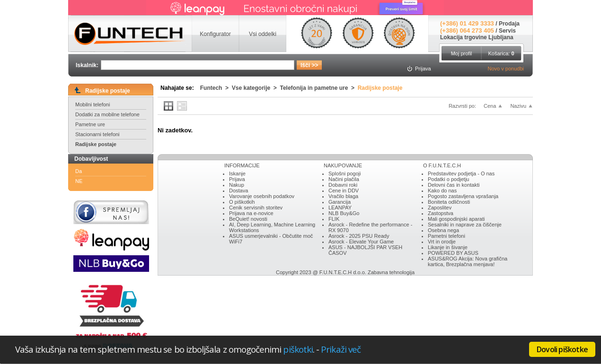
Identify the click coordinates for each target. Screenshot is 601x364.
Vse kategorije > (256, 88)
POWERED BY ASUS (453, 253)
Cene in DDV (344, 191)
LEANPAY (340, 208)
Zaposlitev (440, 208)
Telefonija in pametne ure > (319, 88)
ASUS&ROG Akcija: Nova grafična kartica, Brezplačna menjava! (468, 261)
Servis (507, 31)
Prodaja (509, 24)
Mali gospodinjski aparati (456, 219)
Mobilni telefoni (93, 104)
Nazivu (518, 106)
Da (79, 171)
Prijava (237, 179)
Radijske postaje (96, 144)
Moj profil (462, 53)
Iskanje (237, 173)
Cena (490, 106)
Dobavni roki (343, 185)
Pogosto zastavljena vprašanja (463, 196)
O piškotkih (242, 202)
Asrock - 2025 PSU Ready (359, 236)
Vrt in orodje (442, 242)
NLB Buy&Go (344, 213)
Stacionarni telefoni (97, 134)
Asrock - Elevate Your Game (361, 242)
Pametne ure (90, 124)
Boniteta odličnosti (449, 202)
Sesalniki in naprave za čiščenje (465, 225)
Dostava (239, 191)
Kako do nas (442, 191)
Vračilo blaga (343, 196)
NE (79, 181)
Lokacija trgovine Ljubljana (477, 37)
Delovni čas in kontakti (454, 185)
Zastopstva (441, 213)
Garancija (340, 202)
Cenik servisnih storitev (256, 208)
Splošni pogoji (345, 173)
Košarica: (501, 53)
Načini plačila (344, 179)
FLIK (334, 219)
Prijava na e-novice (251, 213)
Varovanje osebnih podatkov (262, 196)
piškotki (298, 349)
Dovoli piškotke (562, 349)
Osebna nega (443, 230)
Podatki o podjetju (448, 179)
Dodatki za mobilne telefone (107, 114)
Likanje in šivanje (448, 247)
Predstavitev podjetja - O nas (461, 173)
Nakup (237, 185)
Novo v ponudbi (506, 69)
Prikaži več (341, 349)
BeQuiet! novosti (248, 219)
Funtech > (216, 88)
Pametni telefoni (446, 236)
